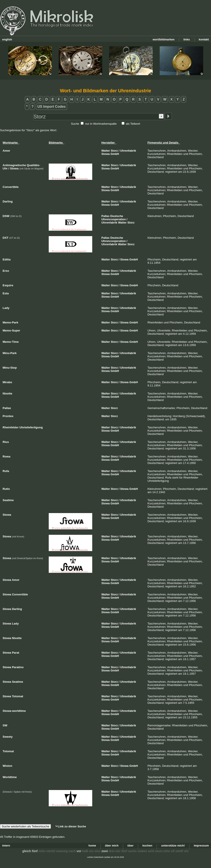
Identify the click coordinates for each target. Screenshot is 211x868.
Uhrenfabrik (128, 151)
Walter (106, 151)
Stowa (105, 154)
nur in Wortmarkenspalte (101, 124)
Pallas (105, 216)
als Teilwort (133, 124)
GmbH (115, 154)
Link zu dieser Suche (70, 826)
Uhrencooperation (114, 219)
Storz (114, 151)
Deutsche (117, 216)
